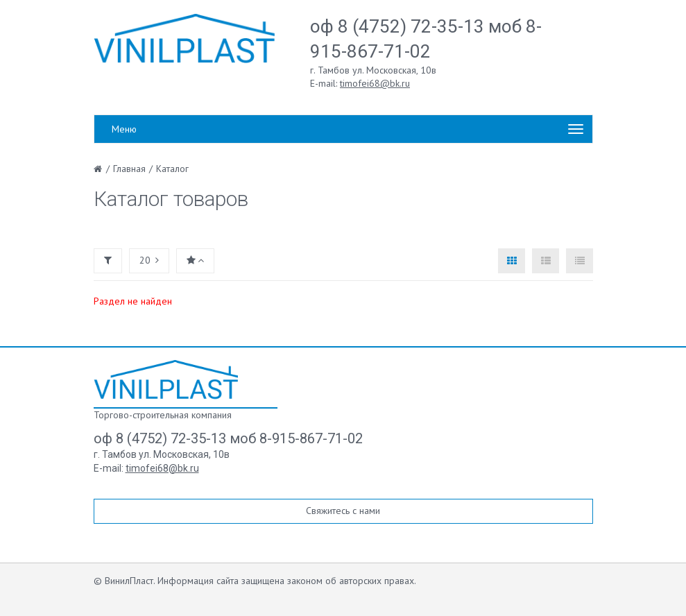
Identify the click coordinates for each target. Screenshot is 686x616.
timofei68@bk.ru (375, 83)
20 (149, 260)
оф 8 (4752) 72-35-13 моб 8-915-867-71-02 (228, 438)
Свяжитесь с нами (343, 511)
